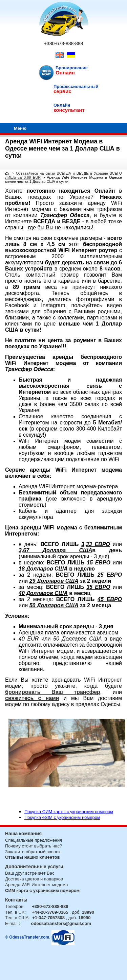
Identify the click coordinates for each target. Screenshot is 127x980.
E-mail (11, 923)
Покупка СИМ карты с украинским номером (69, 812)
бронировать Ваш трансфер (53, 692)
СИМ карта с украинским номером (42, 890)
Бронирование (72, 68)
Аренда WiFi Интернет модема (37, 885)
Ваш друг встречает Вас (30, 873)
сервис (62, 91)
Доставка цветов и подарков (34, 879)
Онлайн (65, 73)
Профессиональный (76, 86)
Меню (20, 128)
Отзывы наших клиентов (33, 857)
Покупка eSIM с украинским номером (62, 817)
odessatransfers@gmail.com (61, 923)
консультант (69, 110)
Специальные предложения (34, 840)
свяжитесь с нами (32, 698)
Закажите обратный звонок (33, 852)
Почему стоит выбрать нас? (34, 846)
